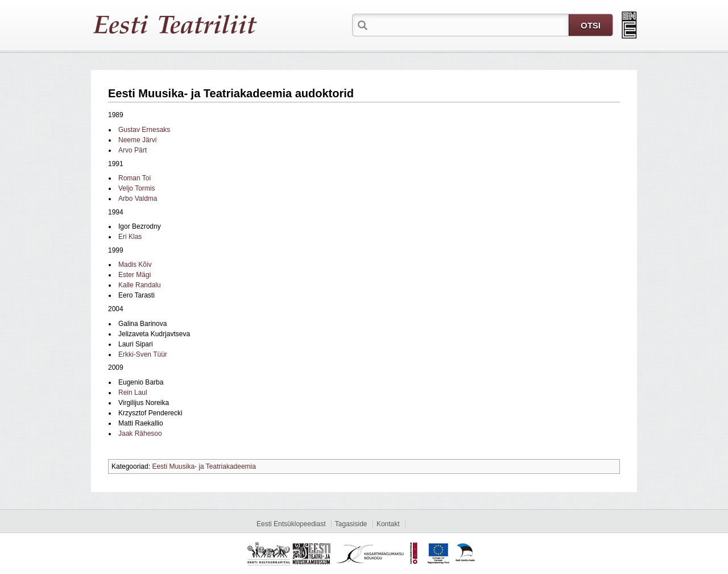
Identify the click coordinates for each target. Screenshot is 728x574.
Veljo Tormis (136, 188)
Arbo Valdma (138, 199)
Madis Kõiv (135, 265)
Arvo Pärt (133, 150)
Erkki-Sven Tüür (143, 354)
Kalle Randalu (140, 285)
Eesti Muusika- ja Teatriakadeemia (204, 466)
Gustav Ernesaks (144, 130)
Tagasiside (351, 524)
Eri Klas (130, 237)
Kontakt (388, 524)
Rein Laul (133, 393)
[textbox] (469, 24)
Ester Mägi (135, 275)
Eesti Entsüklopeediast (291, 524)
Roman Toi (135, 178)
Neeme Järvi (137, 140)
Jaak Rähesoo (140, 433)
